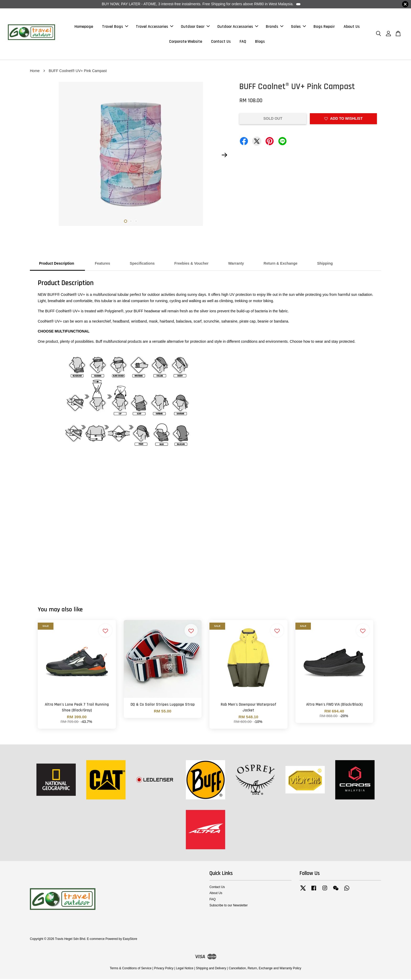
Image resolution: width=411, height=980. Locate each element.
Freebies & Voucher (191, 265)
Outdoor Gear (195, 27)
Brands (275, 27)
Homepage (84, 27)
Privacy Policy (164, 970)
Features (102, 265)
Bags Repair (324, 27)
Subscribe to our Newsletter (229, 906)
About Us (352, 27)
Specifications (142, 265)
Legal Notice (185, 970)
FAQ (243, 42)
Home (35, 72)
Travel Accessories (155, 27)
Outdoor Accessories (238, 27)
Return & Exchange (281, 265)
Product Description (57, 265)
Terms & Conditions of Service (131, 970)
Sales (298, 27)
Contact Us (221, 42)
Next (224, 156)
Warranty (236, 265)
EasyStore (130, 940)
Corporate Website (186, 42)
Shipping (325, 265)
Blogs (260, 42)
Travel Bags (115, 27)
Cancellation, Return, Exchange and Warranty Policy (265, 970)
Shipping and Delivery (211, 970)
